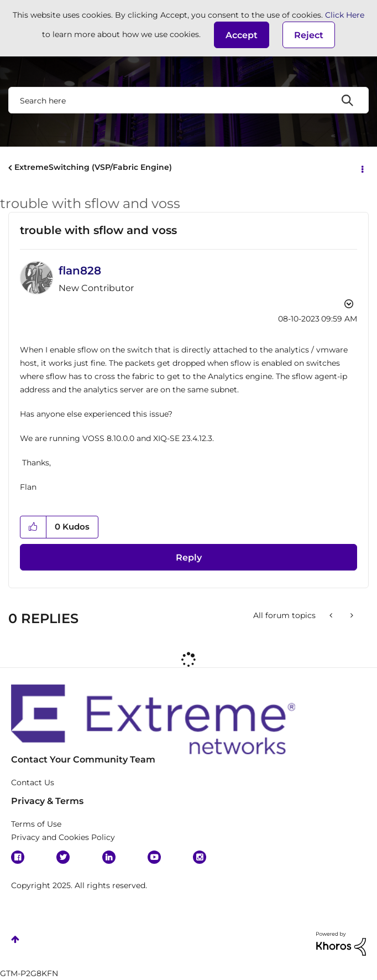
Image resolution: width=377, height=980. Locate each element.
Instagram (200, 857)
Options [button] (362, 168)
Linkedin (109, 857)
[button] (242, 35)
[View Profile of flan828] (80, 271)
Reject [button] (309, 35)
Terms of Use (36, 824)
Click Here (345, 15)
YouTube (154, 857)
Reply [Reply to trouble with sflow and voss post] (189, 558)
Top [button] (15, 939)
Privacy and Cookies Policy (63, 837)
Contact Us (33, 782)
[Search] (188, 100)
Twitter (63, 857)
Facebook (18, 857)
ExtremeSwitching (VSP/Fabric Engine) (93, 167)
